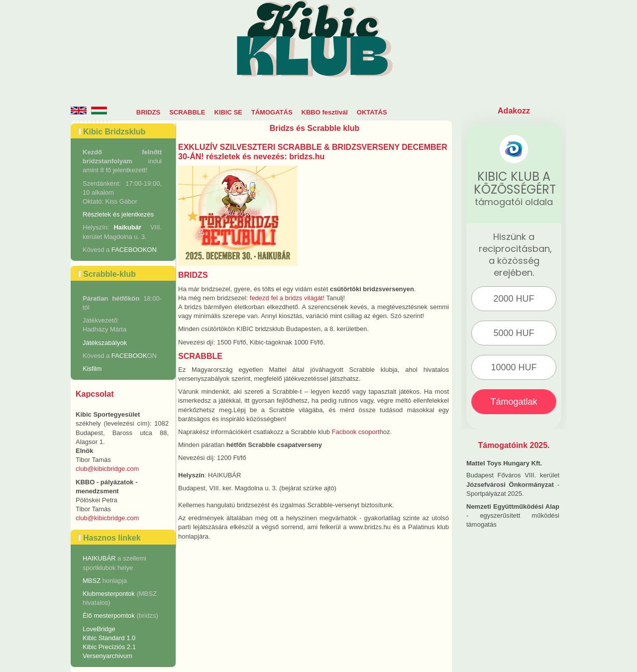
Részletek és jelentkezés (118, 214)
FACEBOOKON (134, 250)
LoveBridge (99, 629)
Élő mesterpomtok (109, 616)
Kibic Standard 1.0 (109, 638)
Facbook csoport (356, 432)
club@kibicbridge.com (107, 469)
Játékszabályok (105, 343)
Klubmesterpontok (109, 594)
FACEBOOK (129, 356)
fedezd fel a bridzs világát (286, 298)
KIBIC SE (228, 112)
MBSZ (93, 581)
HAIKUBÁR (99, 558)
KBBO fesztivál (325, 112)
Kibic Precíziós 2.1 (109, 647)
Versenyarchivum (107, 656)
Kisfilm (92, 369)
